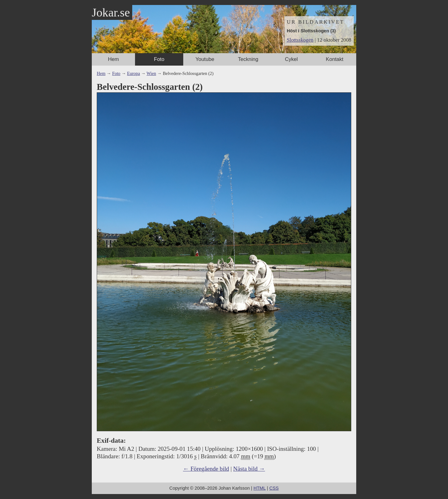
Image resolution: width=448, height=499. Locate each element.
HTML (260, 488)
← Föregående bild (206, 469)
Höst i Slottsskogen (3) (311, 31)
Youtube (205, 59)
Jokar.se (111, 12)
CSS (274, 488)
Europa (133, 73)
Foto (159, 59)
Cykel (292, 59)
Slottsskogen (300, 40)
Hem (113, 59)
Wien (151, 73)
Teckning (248, 59)
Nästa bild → (249, 469)
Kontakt (334, 59)
